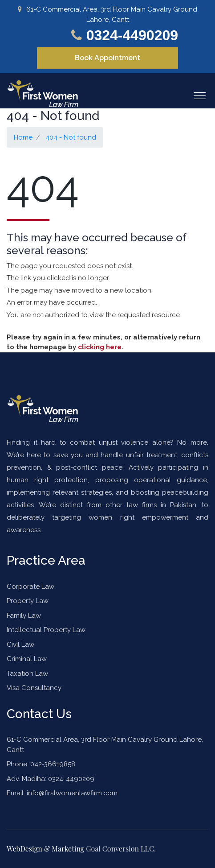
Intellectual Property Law (46, 630)
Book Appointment (107, 58)
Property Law (28, 601)
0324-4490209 (132, 35)
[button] (196, 92)
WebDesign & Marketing (46, 849)
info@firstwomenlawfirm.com (72, 793)
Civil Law (20, 645)
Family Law (24, 616)
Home (23, 137)
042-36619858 (52, 764)
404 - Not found (71, 137)
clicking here (100, 347)
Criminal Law (27, 659)
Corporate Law (30, 587)
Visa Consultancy (34, 688)
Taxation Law (27, 674)
